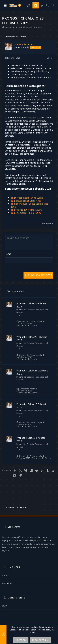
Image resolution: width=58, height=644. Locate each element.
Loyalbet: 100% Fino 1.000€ (28, 210)
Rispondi (49, 224)
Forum (5, 575)
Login (5, 606)
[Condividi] (48, 58)
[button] (5, 5)
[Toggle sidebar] (53, 5)
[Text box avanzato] (29, 243)
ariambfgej (24, 389)
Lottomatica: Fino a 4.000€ (28, 213)
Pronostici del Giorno (28, 326)
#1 (52, 58)
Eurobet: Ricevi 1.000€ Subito (29, 198)
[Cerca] (48, 5)
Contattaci (7, 583)
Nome (8, 254)
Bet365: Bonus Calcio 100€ (28, 201)
